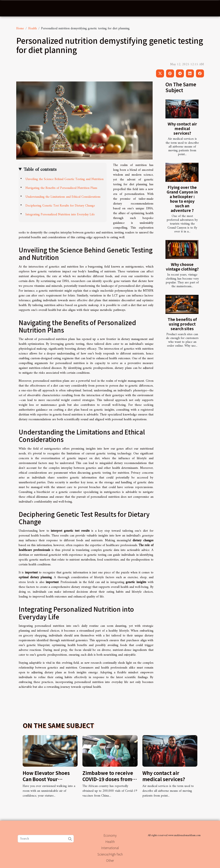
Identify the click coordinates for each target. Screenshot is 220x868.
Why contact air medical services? (182, 128)
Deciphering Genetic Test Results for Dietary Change (60, 206)
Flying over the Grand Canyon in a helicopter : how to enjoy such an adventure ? (182, 199)
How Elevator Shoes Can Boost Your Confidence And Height (50, 779)
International (110, 848)
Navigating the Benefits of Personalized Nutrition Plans (61, 188)
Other (110, 860)
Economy (110, 835)
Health (32, 28)
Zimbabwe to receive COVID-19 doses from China (108, 779)
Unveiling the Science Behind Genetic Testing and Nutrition (64, 179)
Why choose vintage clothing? (182, 267)
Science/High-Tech (110, 854)
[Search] (46, 839)
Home (20, 28)
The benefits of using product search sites (182, 324)
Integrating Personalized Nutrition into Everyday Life (60, 215)
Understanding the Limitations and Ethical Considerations (63, 197)
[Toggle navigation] (12, 8)
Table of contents (40, 170)
